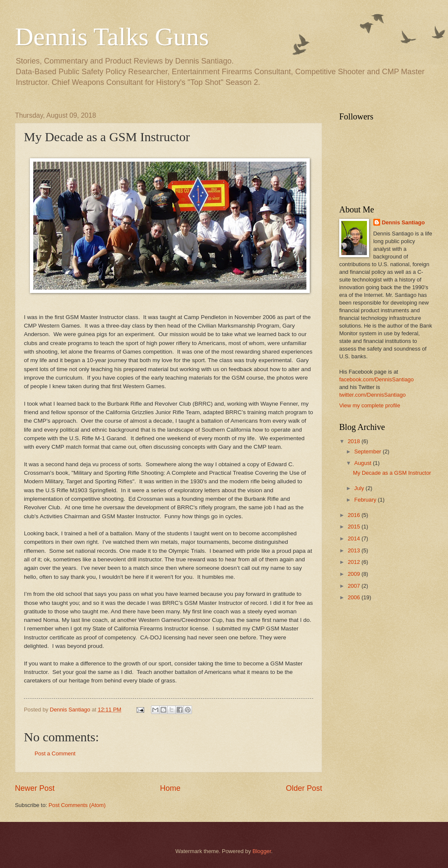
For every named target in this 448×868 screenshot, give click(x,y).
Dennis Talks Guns (112, 37)
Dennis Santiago (403, 222)
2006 (355, 597)
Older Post (304, 788)
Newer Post (35, 788)
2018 (355, 441)
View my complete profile (370, 405)
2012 (355, 562)
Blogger (262, 851)
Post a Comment (55, 753)
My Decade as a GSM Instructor (392, 473)
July (360, 488)
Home (170, 788)
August (364, 463)
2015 (355, 527)
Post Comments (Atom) (77, 805)
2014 (355, 539)
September (368, 451)
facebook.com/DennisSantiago (377, 379)
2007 (355, 586)
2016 (355, 515)
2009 (355, 574)
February (366, 500)
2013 (355, 550)
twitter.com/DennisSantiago (372, 395)
